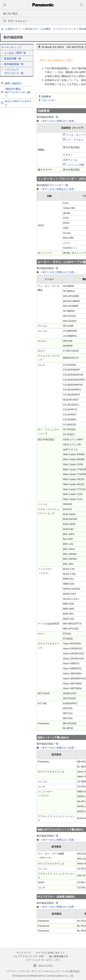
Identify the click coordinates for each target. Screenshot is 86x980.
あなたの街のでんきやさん (18, 103)
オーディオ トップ (11, 47)
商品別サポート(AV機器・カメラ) (43, 29)
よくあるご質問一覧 (15, 53)
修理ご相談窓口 (13, 83)
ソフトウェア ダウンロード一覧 (14, 71)
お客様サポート (14, 29)
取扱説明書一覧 (13, 59)
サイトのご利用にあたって (50, 953)
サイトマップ (24, 953)
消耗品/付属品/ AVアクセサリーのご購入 (18, 92)
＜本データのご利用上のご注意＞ (58, 121)
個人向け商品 (10, 13)
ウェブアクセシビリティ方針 (28, 956)
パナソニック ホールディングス (43, 960)
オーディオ (70, 29)
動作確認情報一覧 (14, 64)
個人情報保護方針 (59, 956)
